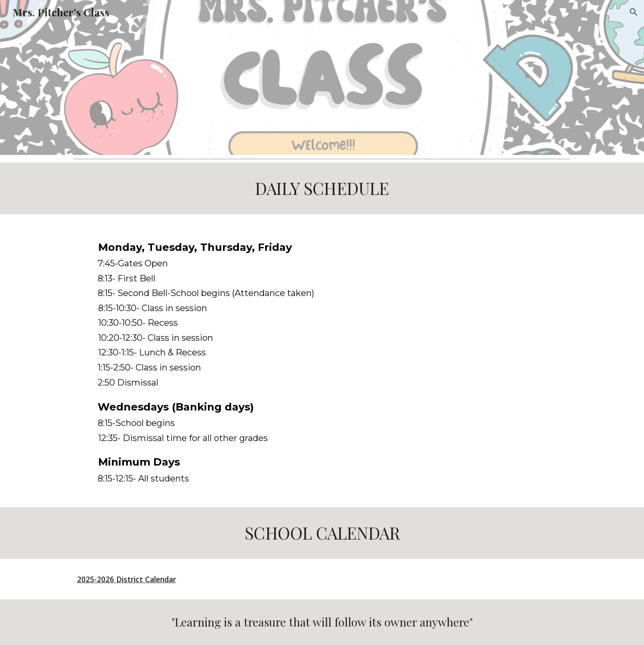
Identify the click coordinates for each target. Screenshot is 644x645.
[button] (634, 12)
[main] (322, 188)
